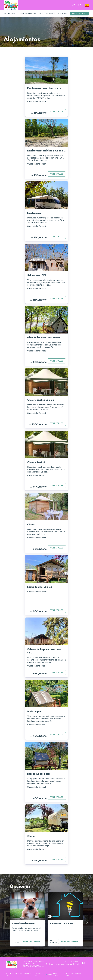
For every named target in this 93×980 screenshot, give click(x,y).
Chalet (31, 525)
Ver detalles (57, 112)
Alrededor (63, 14)
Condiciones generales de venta (74, 974)
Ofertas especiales (28, 14)
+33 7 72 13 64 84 (72, 962)
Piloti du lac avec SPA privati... (45, 338)
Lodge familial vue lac (40, 587)
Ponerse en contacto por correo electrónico (63, 964)
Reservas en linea (79, 14)
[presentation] (6, 922)
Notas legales (55, 974)
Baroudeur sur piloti (38, 774)
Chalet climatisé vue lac (41, 400)
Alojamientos (10, 14)
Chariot (31, 836)
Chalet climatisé (36, 462)
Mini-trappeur (35, 712)
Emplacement (35, 213)
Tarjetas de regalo (47, 14)
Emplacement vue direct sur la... (45, 88)
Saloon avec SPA (37, 275)
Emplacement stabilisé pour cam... (46, 151)
